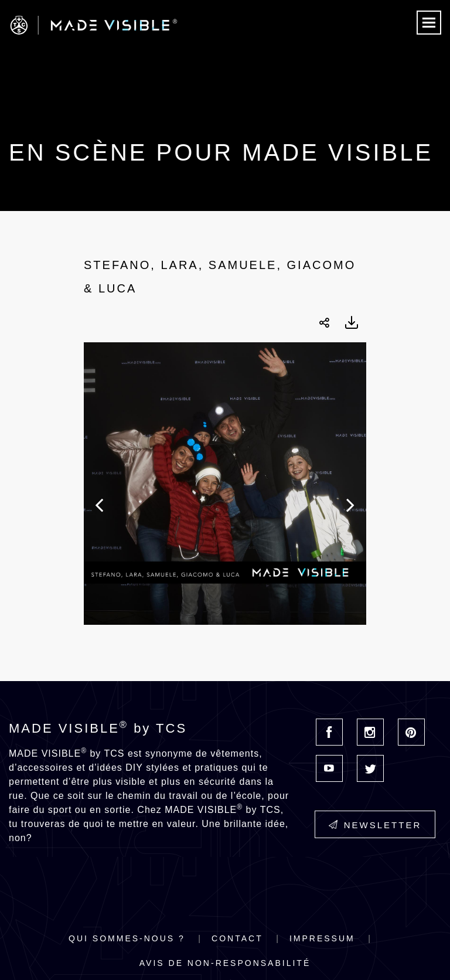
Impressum (322, 938)
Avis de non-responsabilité (225, 963)
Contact (237, 938)
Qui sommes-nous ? (127, 938)
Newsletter (375, 825)
